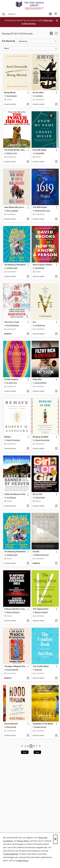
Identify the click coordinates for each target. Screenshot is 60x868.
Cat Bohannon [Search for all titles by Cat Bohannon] (40, 325)
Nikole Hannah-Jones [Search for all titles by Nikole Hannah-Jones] (43, 211)
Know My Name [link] (39, 150)
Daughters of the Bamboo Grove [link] (44, 724)
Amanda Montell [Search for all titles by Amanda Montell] (12, 670)
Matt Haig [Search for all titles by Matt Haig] (38, 670)
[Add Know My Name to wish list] (56, 162)
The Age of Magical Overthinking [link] (16, 666)
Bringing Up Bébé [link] (41, 437)
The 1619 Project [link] (40, 207)
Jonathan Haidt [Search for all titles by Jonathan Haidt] (12, 268)
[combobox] (25, 14)
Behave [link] (8, 437)
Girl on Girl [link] (37, 494)
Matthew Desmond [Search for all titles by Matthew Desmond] (42, 555)
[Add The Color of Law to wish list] (28, 334)
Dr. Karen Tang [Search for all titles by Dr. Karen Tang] (12, 383)
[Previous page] (22, 746)
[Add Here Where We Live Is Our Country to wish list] (28, 219)
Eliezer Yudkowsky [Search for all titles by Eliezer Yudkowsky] (13, 612)
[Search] (4, 14)
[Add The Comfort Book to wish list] (56, 678)
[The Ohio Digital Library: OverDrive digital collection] (30, 5)
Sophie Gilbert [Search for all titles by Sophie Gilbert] (40, 498)
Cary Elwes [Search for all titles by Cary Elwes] (39, 96)
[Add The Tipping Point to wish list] (56, 621)
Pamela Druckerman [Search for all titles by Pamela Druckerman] (42, 440)
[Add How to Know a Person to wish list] (56, 277)
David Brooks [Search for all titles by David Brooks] (40, 268)
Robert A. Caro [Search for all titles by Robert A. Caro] (12, 153)
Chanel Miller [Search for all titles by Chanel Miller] (40, 153)
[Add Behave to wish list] (28, 449)
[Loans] (51, 14)
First (25, 752)
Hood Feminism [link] (11, 724)
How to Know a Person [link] (43, 265)
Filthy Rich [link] (37, 380)
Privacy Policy (23, 841)
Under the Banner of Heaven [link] (16, 494)
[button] (51, 34)
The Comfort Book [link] (41, 666)
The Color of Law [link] (12, 322)
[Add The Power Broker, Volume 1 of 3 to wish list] (28, 162)
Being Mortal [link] (10, 93)
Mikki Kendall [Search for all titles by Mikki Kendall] (11, 727)
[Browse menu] (56, 14)
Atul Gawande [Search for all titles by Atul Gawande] (12, 96)
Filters (6, 48)
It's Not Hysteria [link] (11, 380)
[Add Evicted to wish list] (56, 564)
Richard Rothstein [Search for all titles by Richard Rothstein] (13, 325)
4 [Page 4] (28, 746)
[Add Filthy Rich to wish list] (56, 391)
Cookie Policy (22, 861)
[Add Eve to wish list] (56, 334)
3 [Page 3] (25, 746)
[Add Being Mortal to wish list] (28, 104)
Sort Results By (8, 41)
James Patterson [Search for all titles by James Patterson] (41, 383)
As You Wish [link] (38, 93)
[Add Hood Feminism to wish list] (28, 736)
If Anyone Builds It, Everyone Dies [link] (16, 609)
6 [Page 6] (34, 746)
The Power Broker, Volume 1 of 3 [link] (16, 150)
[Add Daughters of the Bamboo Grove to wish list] (56, 736)
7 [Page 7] (37, 746)
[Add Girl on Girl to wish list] (56, 506)
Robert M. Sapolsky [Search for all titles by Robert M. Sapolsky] (13, 440)
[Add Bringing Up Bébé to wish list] (56, 449)
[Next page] (40, 746)
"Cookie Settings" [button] (11, 854)
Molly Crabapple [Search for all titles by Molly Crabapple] (12, 211)
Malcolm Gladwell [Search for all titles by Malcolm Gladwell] (41, 612)
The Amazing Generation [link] (15, 265)
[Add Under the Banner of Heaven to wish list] (28, 506)
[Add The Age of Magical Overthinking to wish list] (28, 678)
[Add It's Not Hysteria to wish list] (28, 391)
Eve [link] (34, 322)
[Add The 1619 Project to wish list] (56, 219)
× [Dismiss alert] (57, 21)
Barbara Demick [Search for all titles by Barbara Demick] (41, 727)
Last (37, 752)
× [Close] (55, 839)
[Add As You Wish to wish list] (56, 104)
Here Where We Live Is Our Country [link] (16, 207)
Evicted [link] (36, 552)
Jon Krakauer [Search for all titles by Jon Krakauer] (11, 498)
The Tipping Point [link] (41, 609)
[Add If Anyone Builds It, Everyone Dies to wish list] (28, 621)
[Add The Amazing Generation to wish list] (28, 277)
